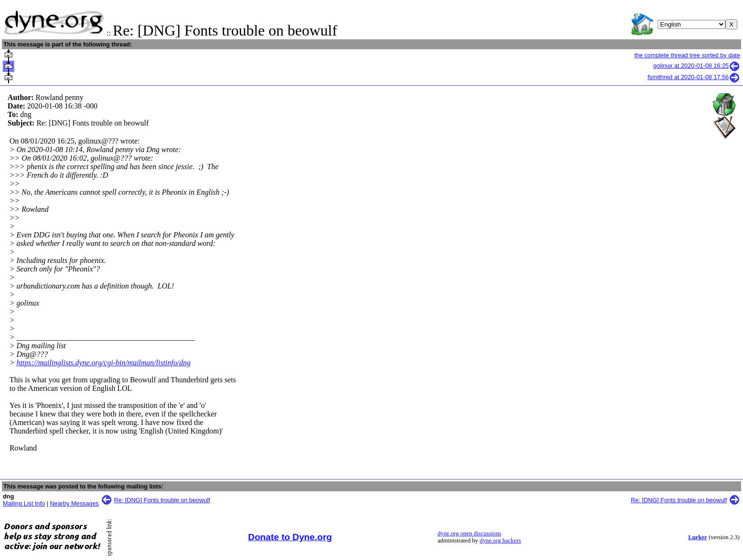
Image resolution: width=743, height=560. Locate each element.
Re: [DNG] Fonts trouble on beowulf (162, 500)
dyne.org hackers (500, 541)
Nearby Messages (74, 503)
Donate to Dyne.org (290, 537)
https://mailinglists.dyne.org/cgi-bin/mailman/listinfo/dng (104, 363)
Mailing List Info (24, 503)
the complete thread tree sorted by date (687, 55)
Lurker (698, 537)
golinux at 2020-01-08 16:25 (697, 66)
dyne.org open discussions (469, 533)
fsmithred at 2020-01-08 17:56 (694, 77)
